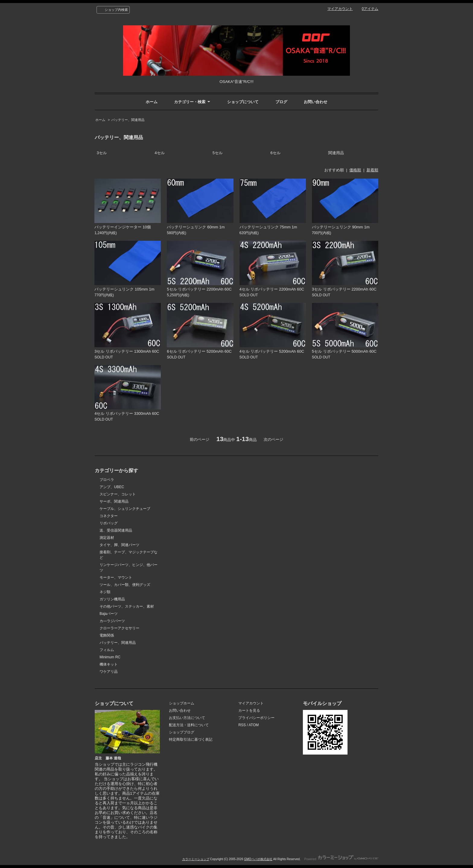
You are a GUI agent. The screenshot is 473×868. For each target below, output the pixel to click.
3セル (102, 153)
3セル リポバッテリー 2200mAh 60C (344, 289)
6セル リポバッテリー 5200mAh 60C (199, 351)
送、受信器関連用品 (116, 530)
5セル (217, 153)
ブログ (281, 102)
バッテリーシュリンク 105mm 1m (124, 289)
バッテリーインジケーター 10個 (123, 227)
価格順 (355, 170)
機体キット (109, 664)
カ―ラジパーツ (112, 621)
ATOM (254, 725)
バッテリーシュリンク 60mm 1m (196, 227)
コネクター (109, 516)
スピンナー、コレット (118, 494)
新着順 (372, 170)
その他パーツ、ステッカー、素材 (127, 606)
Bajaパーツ (109, 614)
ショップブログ (182, 732)
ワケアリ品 (109, 672)
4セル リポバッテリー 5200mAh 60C (272, 351)
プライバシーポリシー (256, 718)
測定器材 (107, 538)
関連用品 (336, 153)
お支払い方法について (187, 718)
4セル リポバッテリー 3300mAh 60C (127, 413)
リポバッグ (109, 523)
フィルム (107, 650)
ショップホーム (182, 703)
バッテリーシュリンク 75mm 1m (268, 227)
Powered (341, 859)
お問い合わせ (316, 102)
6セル (275, 153)
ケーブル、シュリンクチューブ (125, 509)
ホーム (152, 102)
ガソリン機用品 (112, 599)
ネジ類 (105, 592)
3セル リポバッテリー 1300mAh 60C (127, 351)
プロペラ (107, 480)
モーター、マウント (116, 577)
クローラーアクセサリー (119, 628)
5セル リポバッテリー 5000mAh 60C (344, 351)
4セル (159, 153)
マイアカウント (340, 9)
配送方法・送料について (189, 725)
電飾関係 (107, 635)
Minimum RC (110, 657)
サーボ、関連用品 (114, 501)
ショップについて (243, 102)
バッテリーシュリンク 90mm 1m (341, 227)
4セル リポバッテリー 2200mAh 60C (272, 289)
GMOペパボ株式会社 (258, 859)
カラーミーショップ (196, 859)
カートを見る (249, 711)
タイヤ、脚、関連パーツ (119, 545)
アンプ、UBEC (112, 487)
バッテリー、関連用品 (128, 120)
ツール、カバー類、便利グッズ (125, 585)
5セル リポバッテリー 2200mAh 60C (199, 289)
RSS (242, 725)
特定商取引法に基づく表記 (191, 739)
